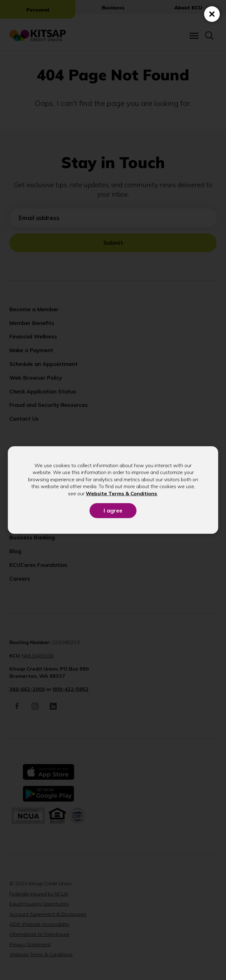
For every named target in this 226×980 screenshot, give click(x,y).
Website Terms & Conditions (121, 493)
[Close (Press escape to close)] (212, 14)
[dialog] (113, 490)
